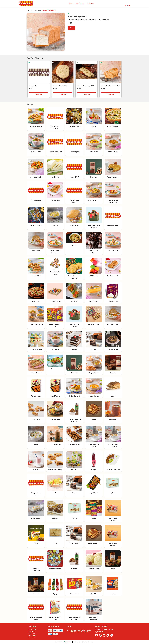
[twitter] (108, 635)
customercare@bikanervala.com (104, 629)
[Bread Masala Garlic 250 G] (111, 72)
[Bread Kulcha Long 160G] (87, 72)
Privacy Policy (32, 631)
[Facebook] (96, 635)
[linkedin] (112, 635)
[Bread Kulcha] (39, 72)
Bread (40, 10)
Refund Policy (32, 636)
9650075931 (99, 632)
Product (34, 10)
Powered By (63, 642)
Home (28, 10)
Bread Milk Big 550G (49, 10)
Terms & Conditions (33, 629)
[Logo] (26, 4)
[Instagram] (100, 635)
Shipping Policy (32, 638)
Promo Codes (32, 634)
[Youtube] (104, 635)
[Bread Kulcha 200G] (63, 72)
